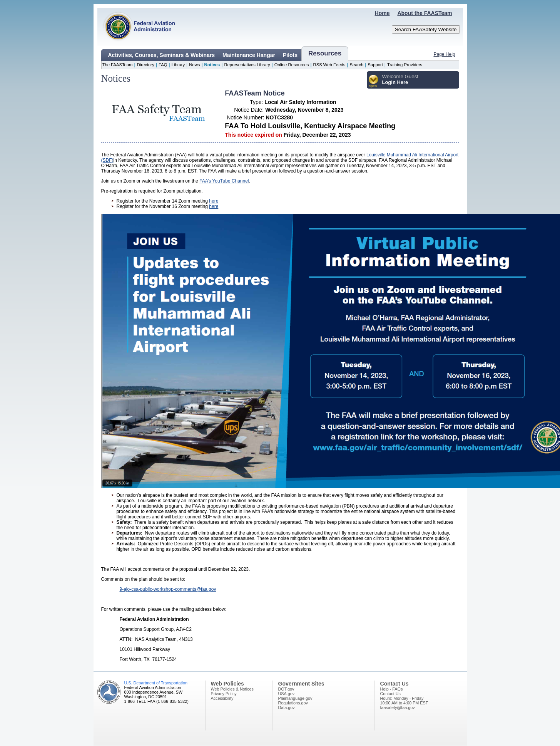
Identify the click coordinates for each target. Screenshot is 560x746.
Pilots (290, 55)
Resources (325, 53)
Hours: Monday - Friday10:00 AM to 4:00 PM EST (404, 701)
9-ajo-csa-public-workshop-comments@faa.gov (168, 589)
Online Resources (292, 65)
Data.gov (287, 707)
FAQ (163, 65)
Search (356, 65)
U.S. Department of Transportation (156, 683)
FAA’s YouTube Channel (224, 181)
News (194, 65)
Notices (212, 65)
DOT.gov (286, 689)
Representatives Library (247, 65)
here (214, 201)
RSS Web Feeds (329, 65)
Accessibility (222, 698)
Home (382, 13)
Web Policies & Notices (232, 689)
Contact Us (390, 694)
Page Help (444, 54)
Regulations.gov (293, 703)
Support (375, 65)
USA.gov (287, 694)
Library (178, 65)
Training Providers (405, 65)
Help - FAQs (392, 689)
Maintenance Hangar (249, 55)
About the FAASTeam (425, 13)
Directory (146, 65)
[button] (374, 81)
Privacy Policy (224, 694)
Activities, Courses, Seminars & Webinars (162, 55)
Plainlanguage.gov (295, 698)
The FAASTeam (118, 65)
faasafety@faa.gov (398, 707)
